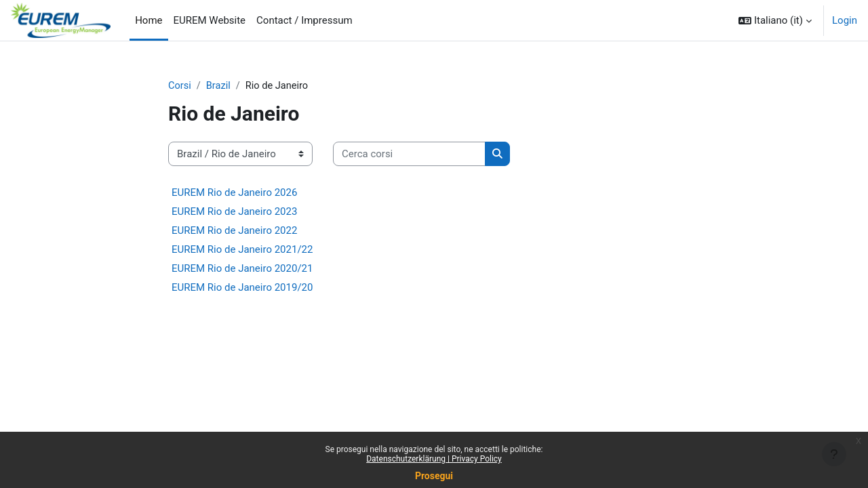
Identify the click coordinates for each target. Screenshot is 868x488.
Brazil (219, 86)
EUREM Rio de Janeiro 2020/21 (242, 269)
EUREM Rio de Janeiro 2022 (234, 231)
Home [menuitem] (149, 20)
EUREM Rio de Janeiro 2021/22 (242, 250)
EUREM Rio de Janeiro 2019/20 (242, 288)
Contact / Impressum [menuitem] (304, 20)
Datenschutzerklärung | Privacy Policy (434, 459)
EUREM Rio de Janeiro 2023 (234, 212)
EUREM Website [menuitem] (210, 20)
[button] (775, 20)
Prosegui (434, 476)
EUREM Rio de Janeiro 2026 (234, 193)
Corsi (180, 86)
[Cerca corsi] (409, 155)
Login (845, 20)
